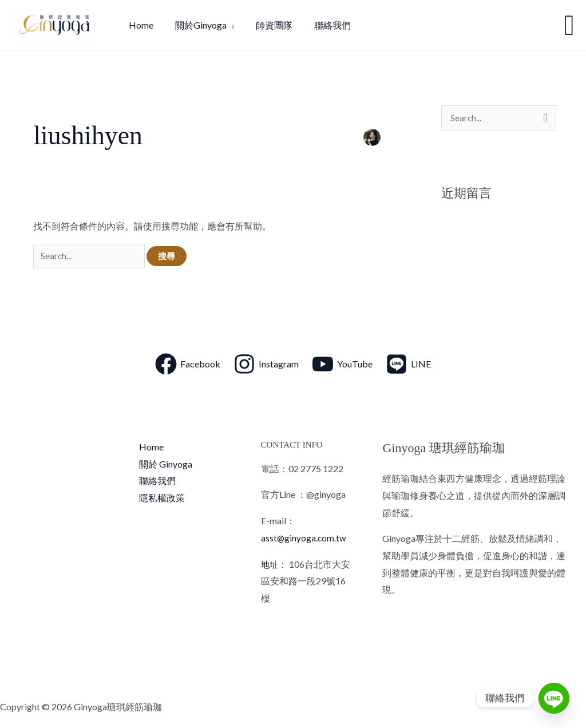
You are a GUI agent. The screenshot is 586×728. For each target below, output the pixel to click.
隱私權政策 (162, 499)
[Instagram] (266, 365)
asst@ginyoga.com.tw (304, 539)
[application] (225, 25)
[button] (569, 25)
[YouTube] (342, 365)
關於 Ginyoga (166, 465)
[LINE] (408, 365)
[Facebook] (188, 365)
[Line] (554, 698)
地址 (270, 565)
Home (151, 448)
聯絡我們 (157, 482)
